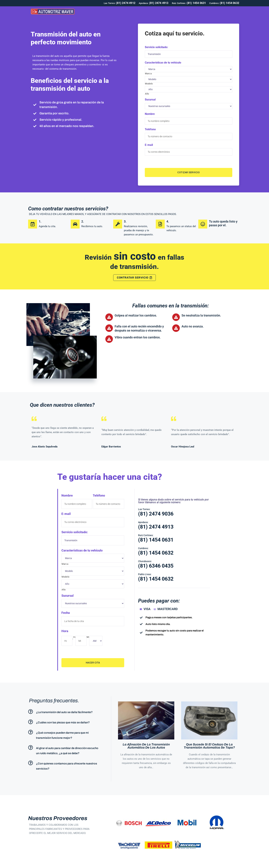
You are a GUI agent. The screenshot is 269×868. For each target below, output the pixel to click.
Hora (65, 626)
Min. (89, 632)
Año (147, 93)
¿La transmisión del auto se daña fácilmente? (64, 706)
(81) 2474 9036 (156, 511)
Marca (148, 73)
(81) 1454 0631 (156, 537)
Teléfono (150, 128)
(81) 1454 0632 (156, 550)
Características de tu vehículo (163, 62)
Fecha (66, 608)
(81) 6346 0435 (156, 563)
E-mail (149, 143)
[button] (66, 706)
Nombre (150, 113)
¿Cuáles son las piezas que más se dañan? (63, 717)
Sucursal (150, 99)
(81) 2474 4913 (156, 524)
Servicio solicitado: (156, 47)
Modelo (149, 83)
